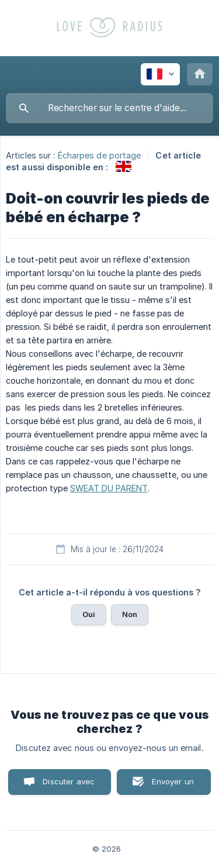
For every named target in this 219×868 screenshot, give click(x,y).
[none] (160, 74)
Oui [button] (89, 614)
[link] (124, 166)
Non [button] (130, 614)
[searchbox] (109, 108)
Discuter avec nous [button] (69, 786)
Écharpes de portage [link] (100, 155)
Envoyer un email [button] (173, 786)
